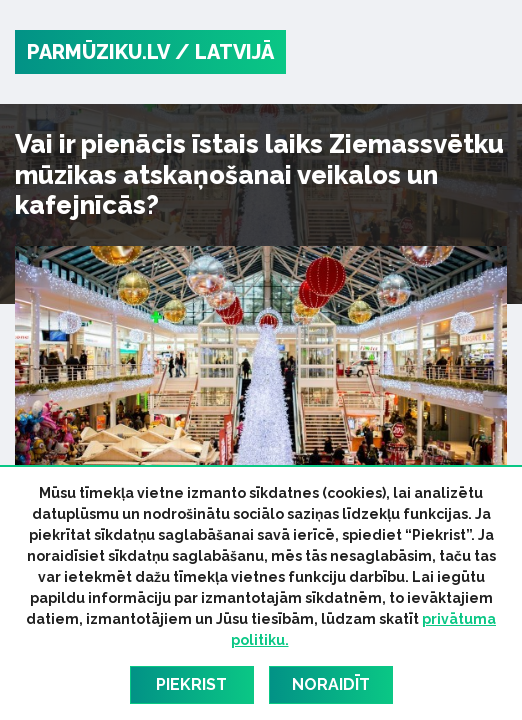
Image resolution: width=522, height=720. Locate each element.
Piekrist (191, 684)
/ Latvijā (224, 52)
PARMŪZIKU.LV (98, 52)
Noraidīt (331, 684)
